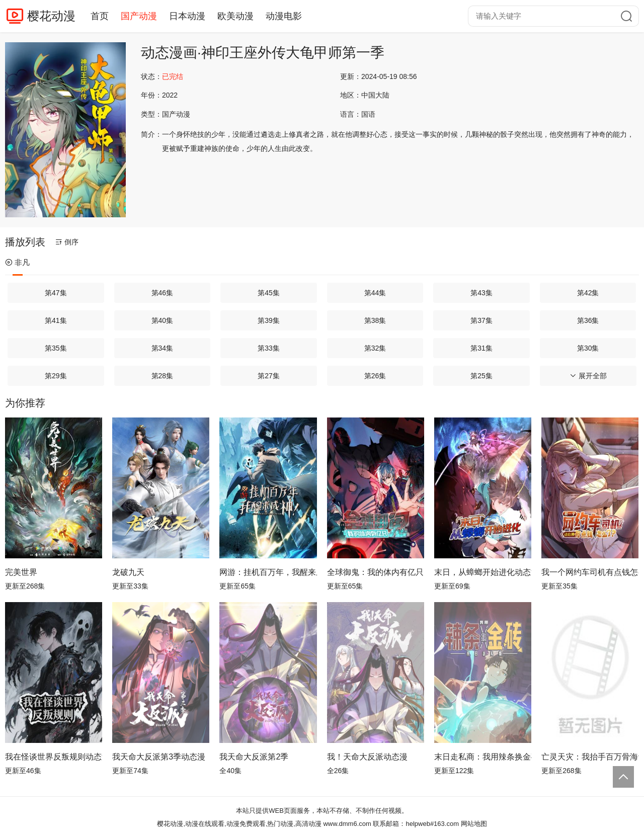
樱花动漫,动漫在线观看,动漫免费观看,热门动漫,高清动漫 (239, 824)
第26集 (375, 376)
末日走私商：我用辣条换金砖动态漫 (483, 757)
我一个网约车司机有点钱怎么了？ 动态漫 (590, 572)
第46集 (163, 293)
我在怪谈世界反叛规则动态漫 (54, 757)
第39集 (269, 320)
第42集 (588, 293)
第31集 (481, 348)
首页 (100, 16)
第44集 (375, 293)
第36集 (588, 320)
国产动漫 (139, 16)
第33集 (269, 348)
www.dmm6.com (347, 824)
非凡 (17, 262)
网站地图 (474, 824)
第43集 (481, 293)
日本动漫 (187, 16)
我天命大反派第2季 (254, 757)
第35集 (56, 348)
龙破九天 (128, 572)
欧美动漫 (235, 16)
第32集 (375, 348)
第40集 (163, 320)
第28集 (163, 376)
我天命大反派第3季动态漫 (159, 757)
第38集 (375, 320)
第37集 (481, 320)
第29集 (56, 376)
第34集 (163, 348)
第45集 (269, 293)
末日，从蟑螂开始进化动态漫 (483, 572)
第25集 (481, 376)
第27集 (269, 376)
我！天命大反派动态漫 (367, 757)
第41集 (56, 320)
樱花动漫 (51, 16)
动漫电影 (284, 16)
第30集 (588, 348)
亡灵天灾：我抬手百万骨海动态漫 (590, 757)
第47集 (56, 293)
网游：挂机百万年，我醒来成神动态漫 (268, 572)
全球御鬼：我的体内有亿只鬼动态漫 (376, 572)
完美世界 (21, 572)
